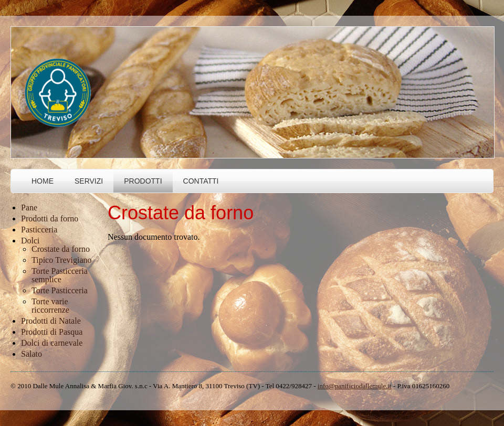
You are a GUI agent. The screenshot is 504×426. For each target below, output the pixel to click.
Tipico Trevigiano (62, 260)
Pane (29, 207)
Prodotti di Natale (51, 321)
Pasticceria (39, 230)
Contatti (201, 181)
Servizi (89, 181)
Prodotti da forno (50, 219)
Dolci (30, 241)
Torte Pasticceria (60, 290)
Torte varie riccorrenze (50, 306)
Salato (31, 354)
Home (43, 181)
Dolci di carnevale (52, 343)
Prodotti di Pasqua (52, 332)
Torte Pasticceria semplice (60, 275)
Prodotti (143, 181)
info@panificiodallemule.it (355, 386)
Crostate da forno (61, 249)
